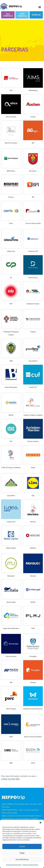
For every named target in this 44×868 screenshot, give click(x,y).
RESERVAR (36, 15)
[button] (40, 823)
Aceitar (22, 847)
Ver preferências (22, 859)
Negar (22, 853)
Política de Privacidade (14, 865)
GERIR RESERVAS (22, 15)
